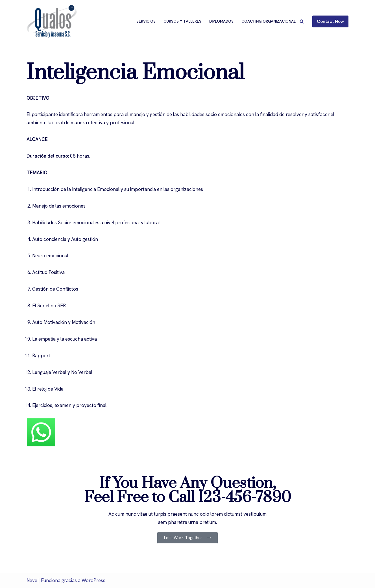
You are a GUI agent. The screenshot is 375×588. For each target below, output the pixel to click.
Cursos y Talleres (182, 21)
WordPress (93, 580)
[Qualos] (52, 21)
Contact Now (330, 21)
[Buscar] (302, 21)
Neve (32, 580)
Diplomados (221, 21)
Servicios (146, 21)
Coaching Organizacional (269, 21)
